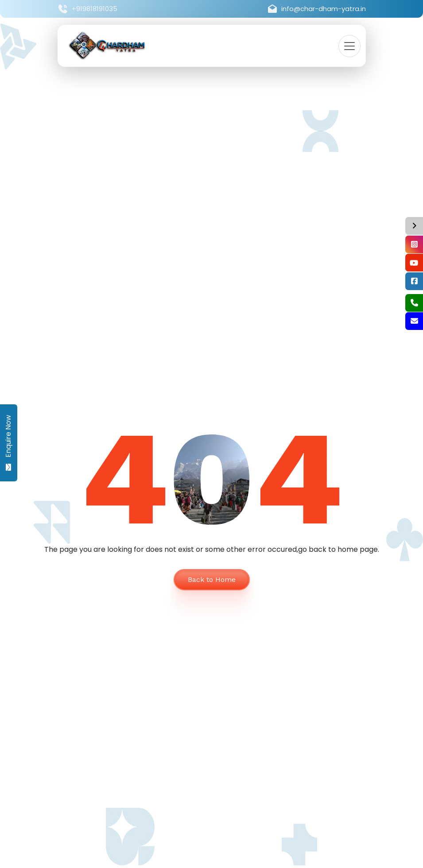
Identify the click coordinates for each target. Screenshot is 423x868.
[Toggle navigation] (349, 46)
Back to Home (212, 579)
